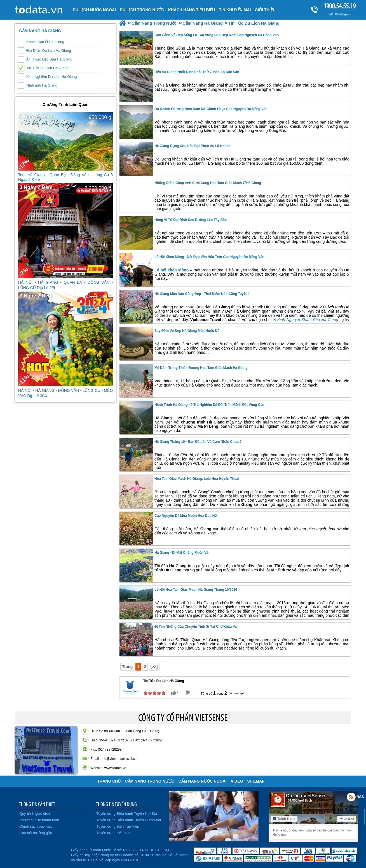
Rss (351, 797)
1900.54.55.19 (339, 6)
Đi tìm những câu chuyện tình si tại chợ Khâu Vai (196, 627)
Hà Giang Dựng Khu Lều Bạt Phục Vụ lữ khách (192, 146)
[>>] (154, 667)
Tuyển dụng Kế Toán (113, 833)
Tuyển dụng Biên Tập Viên (118, 826)
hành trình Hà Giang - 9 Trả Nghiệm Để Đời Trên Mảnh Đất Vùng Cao (209, 405)
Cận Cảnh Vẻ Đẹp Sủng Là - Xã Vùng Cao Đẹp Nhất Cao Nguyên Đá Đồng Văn (217, 35)
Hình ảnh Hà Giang (42, 85)
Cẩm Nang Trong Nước (149, 781)
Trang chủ (109, 781)
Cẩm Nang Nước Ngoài (203, 781)
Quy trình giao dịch (35, 814)
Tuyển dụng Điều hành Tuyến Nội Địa (127, 814)
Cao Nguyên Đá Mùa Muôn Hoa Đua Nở (186, 516)
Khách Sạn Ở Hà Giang (45, 42)
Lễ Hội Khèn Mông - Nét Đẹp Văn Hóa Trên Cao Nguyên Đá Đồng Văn (209, 257)
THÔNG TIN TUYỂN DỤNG (116, 804)
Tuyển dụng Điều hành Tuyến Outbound (129, 820)
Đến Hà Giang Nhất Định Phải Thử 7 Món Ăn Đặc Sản (197, 72)
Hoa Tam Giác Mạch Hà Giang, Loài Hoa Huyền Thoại (197, 479)
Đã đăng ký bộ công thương (42, 854)
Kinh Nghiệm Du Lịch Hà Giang (52, 77)
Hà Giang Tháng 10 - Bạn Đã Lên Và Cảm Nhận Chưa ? (198, 442)
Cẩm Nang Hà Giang (40, 31)
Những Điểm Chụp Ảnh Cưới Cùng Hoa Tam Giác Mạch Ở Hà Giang (208, 183)
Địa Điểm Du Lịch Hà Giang (49, 51)
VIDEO (237, 781)
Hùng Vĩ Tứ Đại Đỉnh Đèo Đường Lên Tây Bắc (191, 220)
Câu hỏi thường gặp (36, 833)
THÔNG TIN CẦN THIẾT (37, 804)
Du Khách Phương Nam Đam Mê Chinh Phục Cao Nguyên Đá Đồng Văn (211, 109)
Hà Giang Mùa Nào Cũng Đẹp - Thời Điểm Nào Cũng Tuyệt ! (202, 294)
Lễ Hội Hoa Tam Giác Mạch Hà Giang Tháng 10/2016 (196, 590)
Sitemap (256, 781)
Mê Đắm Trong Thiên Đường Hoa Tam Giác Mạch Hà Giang (201, 368)
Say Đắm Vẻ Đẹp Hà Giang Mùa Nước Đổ (187, 331)
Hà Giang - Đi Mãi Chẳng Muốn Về (181, 553)
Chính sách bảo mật (36, 826)
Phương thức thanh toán (39, 820)
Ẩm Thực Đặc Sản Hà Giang (49, 59)
